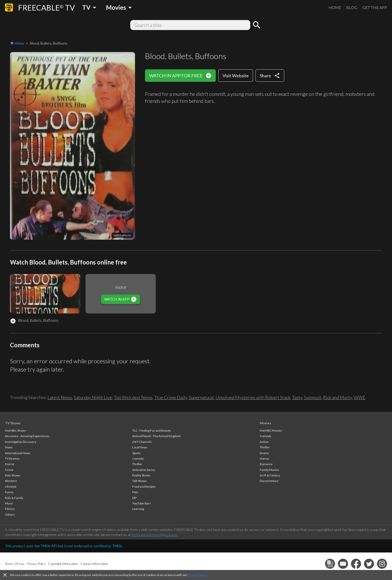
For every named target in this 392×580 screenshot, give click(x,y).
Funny (9, 492)
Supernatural (201, 397)
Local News (140, 447)
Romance (266, 464)
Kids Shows (13, 475)
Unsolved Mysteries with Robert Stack (253, 397)
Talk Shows (139, 481)
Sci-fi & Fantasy (270, 475)
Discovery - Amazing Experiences (27, 436)
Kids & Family (14, 498)
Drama (264, 453)
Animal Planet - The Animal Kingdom (156, 436)
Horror (10, 464)
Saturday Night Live (93, 397)
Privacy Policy (197, 575)
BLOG (352, 7)
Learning (138, 509)
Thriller (137, 464)
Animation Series (144, 470)
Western (11, 481)
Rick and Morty (337, 397)
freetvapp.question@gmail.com (154, 535)
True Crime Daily (171, 397)
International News (18, 453)
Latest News (60, 397)
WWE (360, 397)
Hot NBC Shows (15, 430)
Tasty (297, 397)
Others (10, 515)
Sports (136, 453)
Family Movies (269, 470)
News (9, 447)
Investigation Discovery (21, 442)
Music (9, 503)
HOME (335, 7)
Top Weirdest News (133, 397)
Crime (9, 470)
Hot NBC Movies (271, 430)
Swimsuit (313, 397)
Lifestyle (11, 487)
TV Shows (13, 423)
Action (264, 442)
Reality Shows (141, 475)
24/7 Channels (142, 442)
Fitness (10, 509)
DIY (134, 498)
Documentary (269, 481)
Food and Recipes (144, 487)
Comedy (138, 459)
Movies (265, 423)
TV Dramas (12, 459)
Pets (135, 492)
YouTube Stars (142, 503)
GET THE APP (375, 7)
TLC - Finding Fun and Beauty (151, 430)
